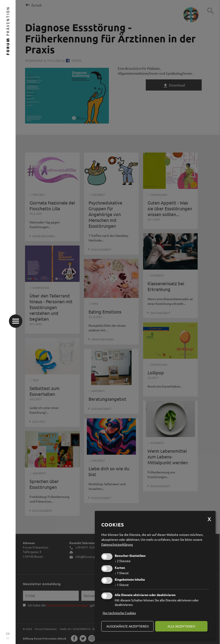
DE (8, 634)
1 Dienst (122, 573)
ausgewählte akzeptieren (128, 626)
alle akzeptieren (181, 626)
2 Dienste (123, 561)
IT (8, 638)
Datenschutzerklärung (117, 544)
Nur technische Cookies (119, 613)
